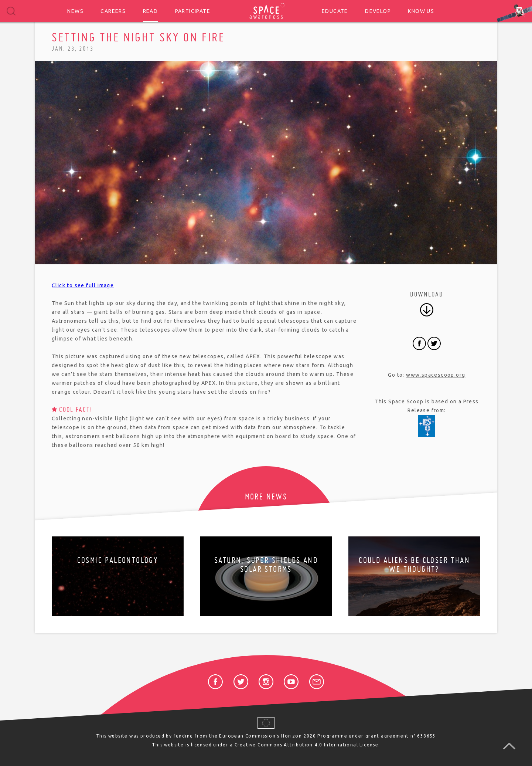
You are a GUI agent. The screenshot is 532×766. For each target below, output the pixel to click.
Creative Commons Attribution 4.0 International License (307, 745)
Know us (421, 11)
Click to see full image (83, 285)
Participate (193, 11)
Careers (113, 11)
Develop (378, 11)
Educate (335, 11)
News (75, 11)
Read (151, 11)
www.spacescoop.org (436, 375)
